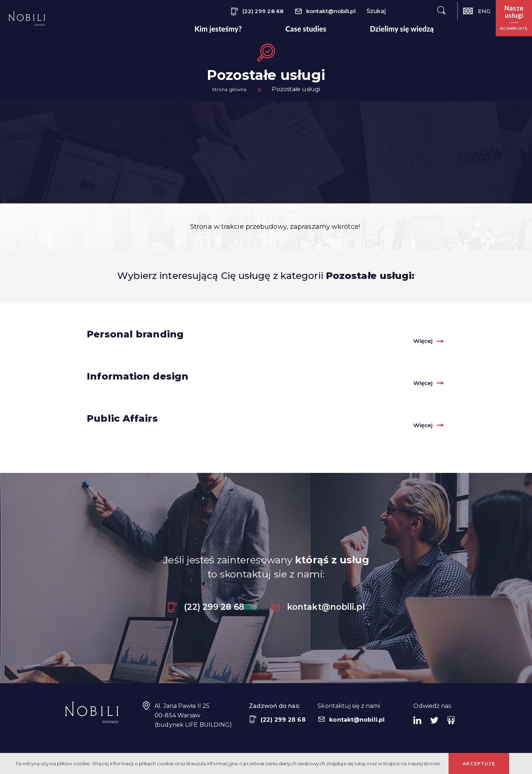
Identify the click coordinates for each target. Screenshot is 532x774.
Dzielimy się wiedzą (402, 29)
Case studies (306, 29)
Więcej (419, 341)
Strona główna (229, 89)
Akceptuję (479, 764)
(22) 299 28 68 (257, 12)
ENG (477, 11)
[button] (514, 18)
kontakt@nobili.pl (325, 12)
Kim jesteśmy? (218, 29)
